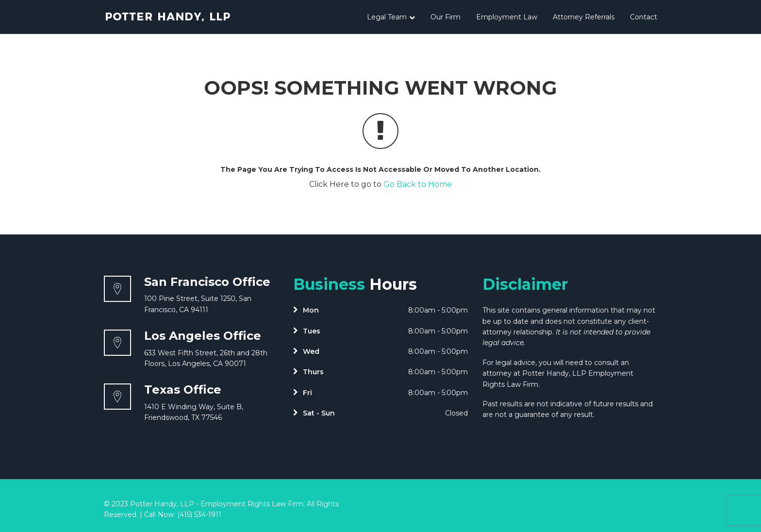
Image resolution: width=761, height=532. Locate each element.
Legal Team (391, 17)
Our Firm (446, 17)
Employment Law (507, 17)
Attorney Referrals (584, 17)
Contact (644, 17)
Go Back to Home (418, 184)
